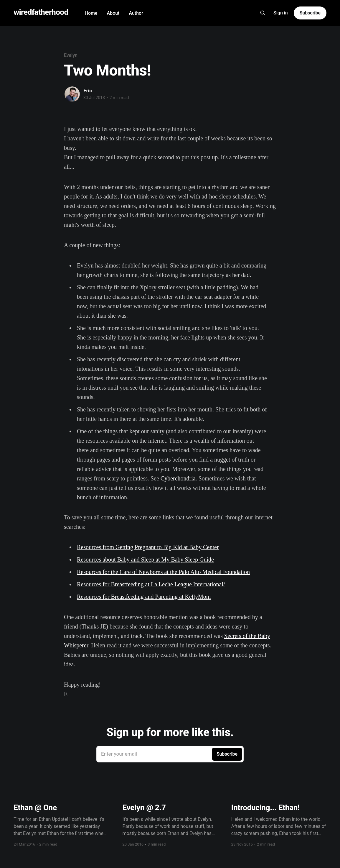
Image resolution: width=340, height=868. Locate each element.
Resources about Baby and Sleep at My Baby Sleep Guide (145, 559)
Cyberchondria (178, 478)
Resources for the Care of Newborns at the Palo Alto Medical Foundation (163, 572)
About (113, 13)
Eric (88, 91)
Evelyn (71, 55)
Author (136, 13)
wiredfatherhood (41, 12)
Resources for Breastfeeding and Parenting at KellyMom (144, 597)
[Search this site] (263, 13)
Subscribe (310, 13)
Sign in (281, 13)
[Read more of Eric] (72, 94)
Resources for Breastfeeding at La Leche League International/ (151, 584)
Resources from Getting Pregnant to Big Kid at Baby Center (148, 547)
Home (91, 13)
